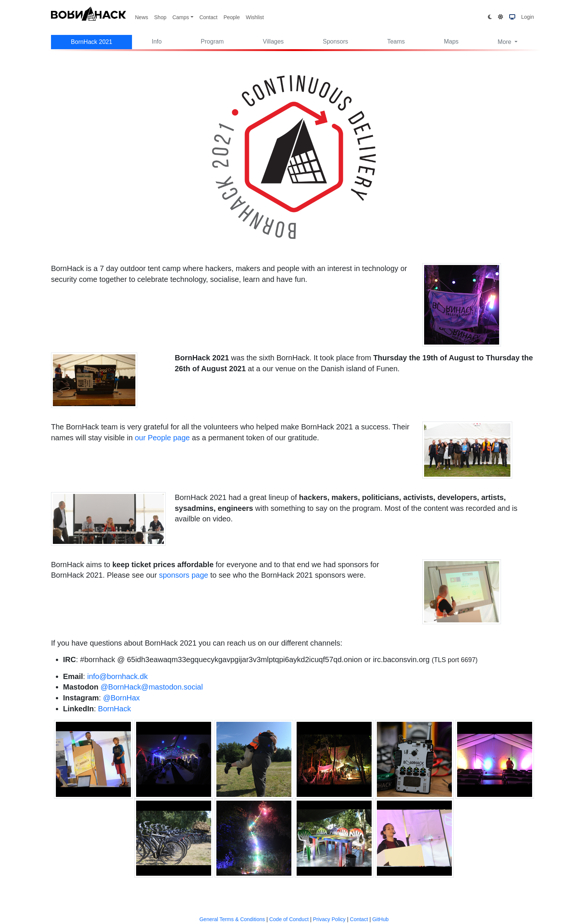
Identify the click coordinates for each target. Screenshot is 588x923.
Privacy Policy (329, 919)
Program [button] (212, 41)
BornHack (114, 709)
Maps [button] (451, 41)
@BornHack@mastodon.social (152, 687)
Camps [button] (181, 17)
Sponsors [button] (336, 41)
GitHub (381, 919)
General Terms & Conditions (232, 919)
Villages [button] (273, 41)
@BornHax (121, 698)
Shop (160, 17)
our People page (162, 438)
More (505, 42)
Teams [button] (396, 41)
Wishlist (255, 17)
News (142, 17)
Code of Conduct (289, 919)
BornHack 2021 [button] (91, 42)
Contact (208, 17)
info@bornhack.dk (117, 676)
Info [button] (157, 41)
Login (528, 17)
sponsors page (184, 575)
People (232, 17)
